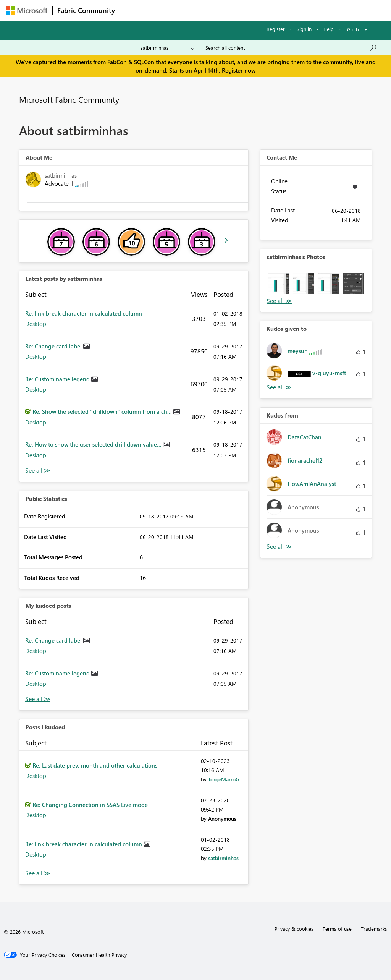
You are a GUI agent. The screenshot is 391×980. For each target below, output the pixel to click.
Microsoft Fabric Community (69, 99)
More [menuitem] (291, 10)
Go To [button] (354, 29)
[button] (279, 284)
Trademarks (374, 929)
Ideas (197, 10)
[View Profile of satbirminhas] (223, 858)
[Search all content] (291, 48)
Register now (239, 70)
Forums (132, 10)
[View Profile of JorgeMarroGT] (225, 779)
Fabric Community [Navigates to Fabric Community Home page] (86, 10)
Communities (231, 10)
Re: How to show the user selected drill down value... (94, 444)
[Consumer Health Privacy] (99, 955)
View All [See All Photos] (279, 301)
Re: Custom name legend (58, 379)
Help (329, 29)
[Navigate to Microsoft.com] (27, 11)
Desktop (36, 324)
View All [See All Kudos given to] (279, 387)
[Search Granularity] (167, 48)
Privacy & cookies (294, 929)
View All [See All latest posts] (38, 471)
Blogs (265, 10)
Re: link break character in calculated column (84, 313)
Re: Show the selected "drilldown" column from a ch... (103, 411)
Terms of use (337, 929)
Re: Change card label (54, 346)
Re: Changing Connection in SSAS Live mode (90, 805)
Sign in (304, 29)
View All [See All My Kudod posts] (38, 699)
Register (276, 29)
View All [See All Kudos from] (279, 547)
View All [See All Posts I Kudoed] (38, 873)
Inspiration (166, 10)
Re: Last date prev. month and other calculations (95, 765)
